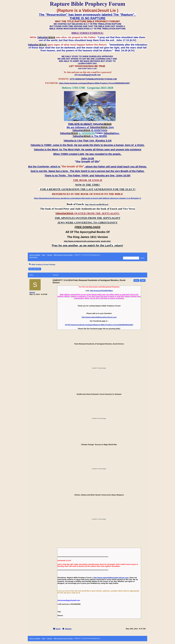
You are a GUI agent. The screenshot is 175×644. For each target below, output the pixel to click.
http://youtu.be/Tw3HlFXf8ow (101, 291)
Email (58, 629)
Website (68, 629)
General (50, 255)
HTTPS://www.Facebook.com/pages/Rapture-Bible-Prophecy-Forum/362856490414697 (99, 325)
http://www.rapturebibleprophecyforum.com (99, 317)
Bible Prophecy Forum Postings (63, 255)
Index (44, 255)
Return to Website (35, 255)
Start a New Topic (35, 269)
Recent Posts (33, 257)
